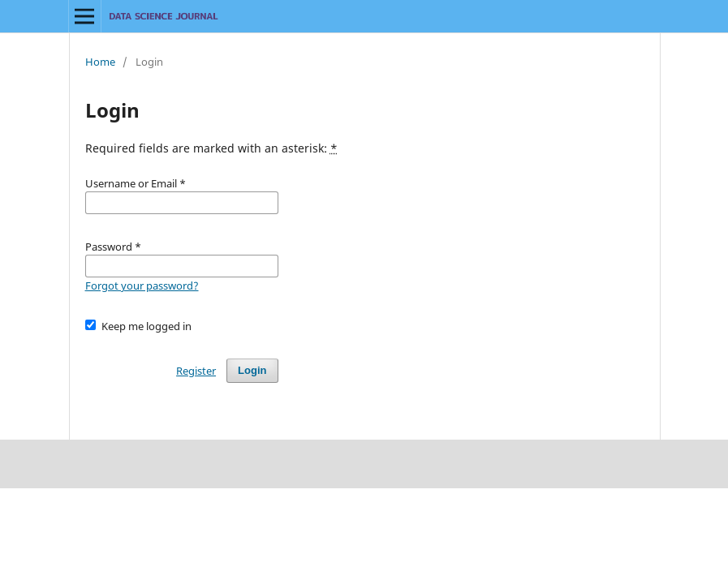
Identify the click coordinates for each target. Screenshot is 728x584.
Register (196, 371)
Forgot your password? (142, 286)
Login (252, 370)
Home (100, 62)
